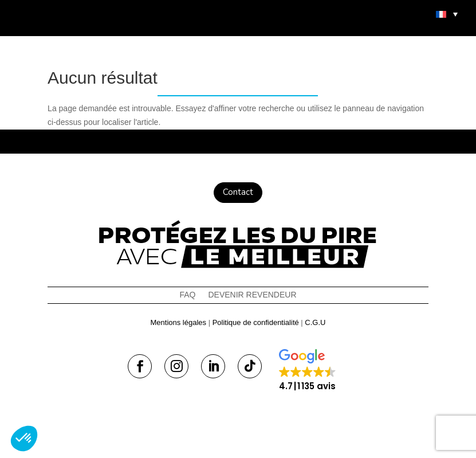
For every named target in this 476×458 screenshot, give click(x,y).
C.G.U (315, 322)
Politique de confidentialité (256, 322)
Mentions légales (179, 322)
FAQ (187, 295)
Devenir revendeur (252, 295)
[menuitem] (447, 14)
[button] (308, 371)
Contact (238, 192)
